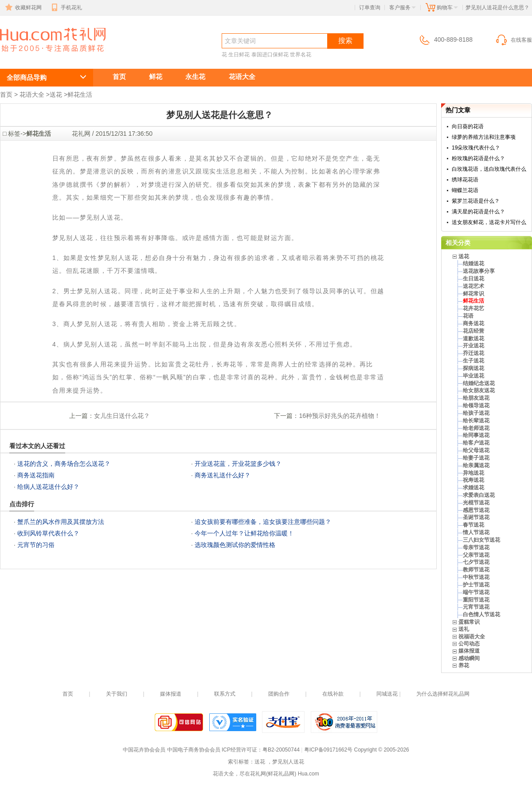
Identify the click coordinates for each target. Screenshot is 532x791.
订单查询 (370, 8)
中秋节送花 (476, 577)
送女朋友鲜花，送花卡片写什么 (489, 222)
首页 (119, 77)
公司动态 (469, 644)
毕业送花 (473, 376)
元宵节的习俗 (36, 545)
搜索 (345, 41)
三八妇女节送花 (481, 540)
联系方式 (225, 694)
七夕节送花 (476, 562)
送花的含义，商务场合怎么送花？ (64, 464)
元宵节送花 (476, 607)
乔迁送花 (473, 353)
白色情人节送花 (481, 614)
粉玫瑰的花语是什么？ (478, 158)
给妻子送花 (476, 458)
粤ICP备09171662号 (328, 750)
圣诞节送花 (476, 517)
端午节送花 (476, 592)
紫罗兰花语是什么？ (476, 201)
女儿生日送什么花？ (122, 416)
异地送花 (473, 473)
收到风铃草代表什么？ (48, 533)
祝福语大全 (472, 637)
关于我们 (117, 694)
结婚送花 (473, 264)
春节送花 (473, 525)
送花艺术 (473, 286)
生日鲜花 (239, 55)
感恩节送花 (476, 510)
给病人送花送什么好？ (48, 487)
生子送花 (473, 361)
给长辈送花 (476, 421)
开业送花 (473, 346)
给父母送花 (476, 450)
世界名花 (301, 55)
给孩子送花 (476, 413)
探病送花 (473, 368)
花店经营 (473, 331)
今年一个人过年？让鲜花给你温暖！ (244, 533)
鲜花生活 (80, 94)
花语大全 (242, 77)
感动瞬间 (469, 658)
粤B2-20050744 (281, 750)
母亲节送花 (476, 547)
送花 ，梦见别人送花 (42, 56)
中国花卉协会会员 (144, 750)
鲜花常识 (473, 294)
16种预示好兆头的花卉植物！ (340, 416)
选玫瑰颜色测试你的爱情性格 (235, 545)
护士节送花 (476, 585)
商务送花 (473, 323)
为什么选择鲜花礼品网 (443, 694)
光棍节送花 (476, 503)
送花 (56, 94)
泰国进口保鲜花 (270, 55)
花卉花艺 (473, 308)
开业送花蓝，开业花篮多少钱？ (238, 464)
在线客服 (513, 40)
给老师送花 (476, 428)
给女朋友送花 (479, 390)
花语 (468, 316)
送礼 (464, 629)
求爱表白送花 (479, 495)
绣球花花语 (465, 180)
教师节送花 (476, 570)
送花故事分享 (479, 271)
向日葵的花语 (468, 126)
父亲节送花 (476, 555)
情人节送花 (476, 532)
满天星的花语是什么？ (478, 212)
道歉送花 (473, 338)
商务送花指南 (36, 475)
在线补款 (333, 694)
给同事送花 (476, 435)
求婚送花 (473, 488)
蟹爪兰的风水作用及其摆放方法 (61, 522)
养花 (464, 665)
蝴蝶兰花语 (465, 190)
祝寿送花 (473, 480)
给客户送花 (476, 443)
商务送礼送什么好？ (223, 475)
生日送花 (473, 279)
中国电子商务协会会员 (194, 750)
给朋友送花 (476, 398)
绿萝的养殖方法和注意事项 (484, 137)
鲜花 (156, 77)
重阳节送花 (476, 600)
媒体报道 (469, 651)
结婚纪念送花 (479, 383)
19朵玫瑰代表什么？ (476, 148)
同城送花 (387, 694)
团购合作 (279, 694)
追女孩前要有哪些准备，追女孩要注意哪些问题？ (263, 522)
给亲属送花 (476, 465)
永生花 (195, 77)
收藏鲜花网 (23, 8)
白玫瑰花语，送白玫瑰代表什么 (489, 169)
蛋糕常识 (469, 622)
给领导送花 (476, 405)
